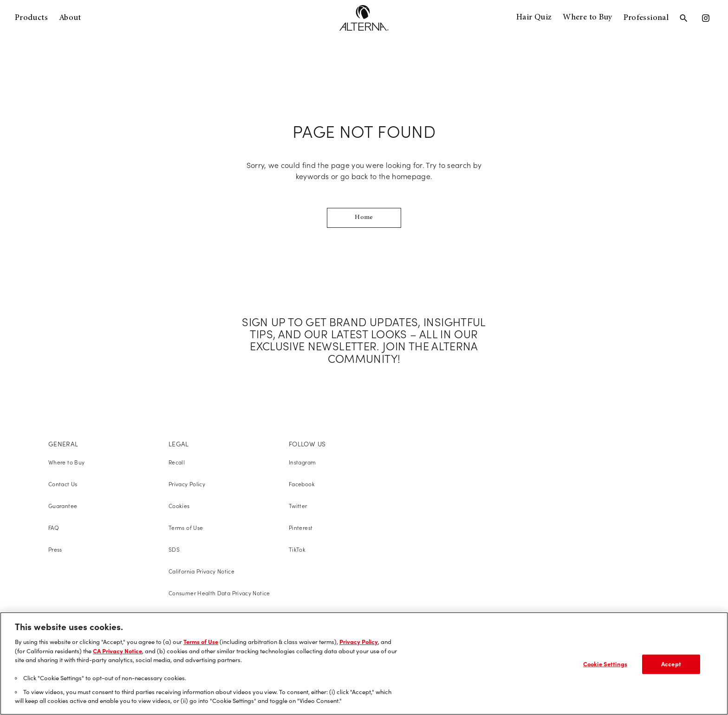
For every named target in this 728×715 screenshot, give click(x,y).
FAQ (54, 528)
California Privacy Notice (201, 571)
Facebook (302, 484)
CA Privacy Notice (117, 651)
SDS (174, 550)
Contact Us (63, 484)
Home (364, 218)
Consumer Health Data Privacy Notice (219, 593)
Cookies (179, 506)
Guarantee (63, 506)
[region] (364, 663)
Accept (671, 664)
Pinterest (301, 528)
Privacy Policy (187, 484)
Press (55, 550)
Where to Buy (587, 18)
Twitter (298, 506)
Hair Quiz (534, 18)
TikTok (297, 550)
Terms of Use (186, 528)
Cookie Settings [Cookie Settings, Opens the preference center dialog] (605, 664)
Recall (177, 462)
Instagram (302, 462)
